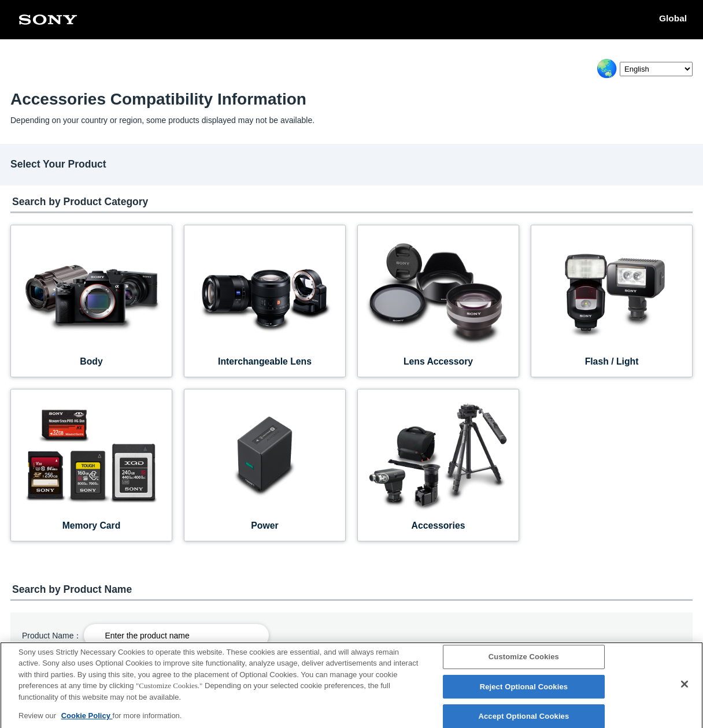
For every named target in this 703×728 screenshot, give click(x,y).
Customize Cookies (524, 663)
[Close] (684, 690)
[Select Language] (656, 69)
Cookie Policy (87, 722)
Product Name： (52, 636)
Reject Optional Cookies (524, 693)
